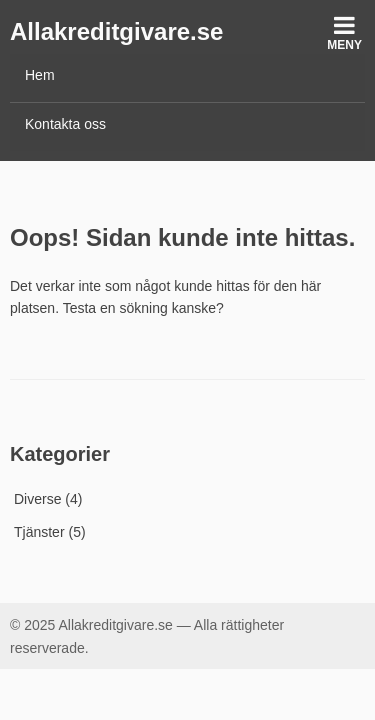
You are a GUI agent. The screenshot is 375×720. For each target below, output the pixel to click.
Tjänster (39, 532)
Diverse (37, 499)
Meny (344, 32)
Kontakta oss (65, 124)
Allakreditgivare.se (116, 31)
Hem (40, 75)
